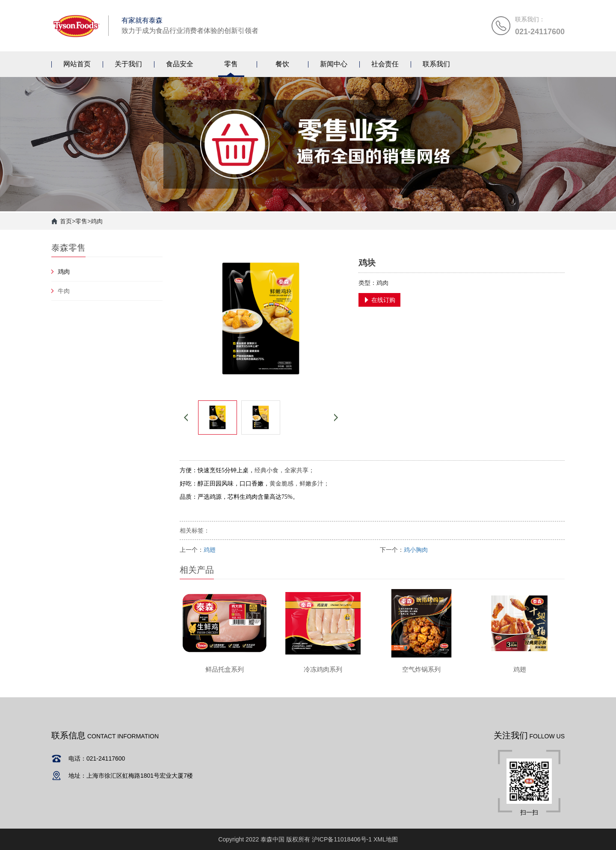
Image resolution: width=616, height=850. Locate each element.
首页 (66, 221)
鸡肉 (97, 221)
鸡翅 (210, 550)
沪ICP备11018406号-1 (342, 839)
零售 (81, 221)
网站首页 (77, 64)
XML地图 (386, 839)
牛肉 (64, 291)
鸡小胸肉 (416, 550)
